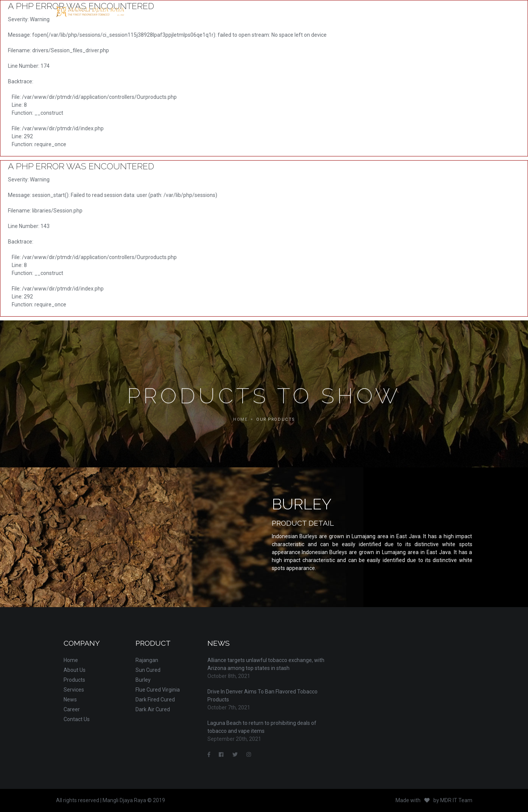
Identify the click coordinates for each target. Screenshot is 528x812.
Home (71, 660)
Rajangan (147, 660)
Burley (143, 680)
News (70, 700)
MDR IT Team (456, 800)
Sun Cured (148, 670)
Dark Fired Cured (155, 700)
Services (74, 690)
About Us (75, 670)
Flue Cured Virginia (158, 690)
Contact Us (77, 719)
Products (74, 680)
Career (72, 709)
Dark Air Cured (153, 709)
